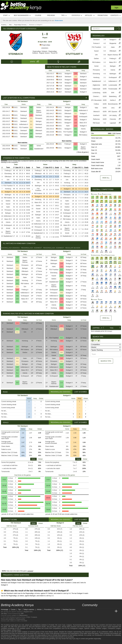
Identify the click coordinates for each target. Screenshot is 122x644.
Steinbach (16, 54)
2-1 (76, 89)
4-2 (105, 43)
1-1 (76, 86)
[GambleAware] (7, 642)
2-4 (17, 290)
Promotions (103, 15)
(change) (109, 331)
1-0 (31, 115)
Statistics (77, 15)
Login (116, 8)
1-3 (76, 107)
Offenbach (39, 131)
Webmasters (23, 615)
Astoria (83, 129)
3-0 (61, 308)
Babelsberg (113, 96)
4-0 (76, 92)
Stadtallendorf (39, 149)
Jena (113, 108)
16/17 (60, 89)
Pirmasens (39, 118)
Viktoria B (96, 112)
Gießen (39, 107)
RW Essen (96, 123)
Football (52, 625)
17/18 (60, 83)
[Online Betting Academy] (98, 611)
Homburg (8, 189)
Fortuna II (96, 43)
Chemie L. (96, 96)
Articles (90, 15)
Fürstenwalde (113, 89)
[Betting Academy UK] (112, 611)
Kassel (8, 204)
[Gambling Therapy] (19, 642)
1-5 (61, 282)
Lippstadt (113, 123)
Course (38, 15)
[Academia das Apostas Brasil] (93, 611)
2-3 (76, 123)
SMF (22, 614)
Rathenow (96, 119)
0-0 (61, 279)
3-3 (17, 277)
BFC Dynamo (113, 112)
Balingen (39, 121)
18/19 (60, 77)
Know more (59, 21)
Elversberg (8, 174)
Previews (51, 15)
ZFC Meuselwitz (96, 100)
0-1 (76, 83)
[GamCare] (16, 642)
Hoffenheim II (24, 124)
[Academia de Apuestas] (102, 611)
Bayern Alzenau (39, 111)
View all (106, 178)
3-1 (76, 129)
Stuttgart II (74, 54)
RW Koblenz (83, 135)
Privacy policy (21, 619)
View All (106, 318)
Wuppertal (113, 43)
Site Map (4, 614)
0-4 (31, 134)
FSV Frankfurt (24, 127)
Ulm (8, 180)
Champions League (114, 628)
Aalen (68, 126)
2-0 (76, 74)
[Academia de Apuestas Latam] (107, 611)
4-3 (105, 74)
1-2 (105, 59)
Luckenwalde (113, 85)
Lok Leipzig (113, 115)
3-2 (76, 148)
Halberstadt (96, 89)
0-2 (76, 117)
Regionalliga (45, 45)
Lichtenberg (96, 93)
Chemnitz (113, 119)
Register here (28, 612)
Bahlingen (39, 137)
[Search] (118, 29)
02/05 (105, 85)
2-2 (76, 77)
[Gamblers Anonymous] (22, 642)
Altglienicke (96, 85)
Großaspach (24, 134)
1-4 (61, 286)
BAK (113, 93)
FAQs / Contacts (32, 617)
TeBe (96, 108)
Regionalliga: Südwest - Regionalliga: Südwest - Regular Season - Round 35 (45, 52)
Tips (64, 15)
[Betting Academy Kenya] (84, 611)
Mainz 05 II (83, 123)
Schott (39, 146)
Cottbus (96, 104)
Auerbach (96, 115)
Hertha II (113, 100)
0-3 (61, 290)
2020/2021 (45, 48)
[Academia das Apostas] (89, 611)
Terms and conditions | (9, 619)
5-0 (105, 123)
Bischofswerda (113, 104)
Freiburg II (24, 115)
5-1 (17, 302)
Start (7, 15)
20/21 (60, 74)
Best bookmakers (22, 15)
